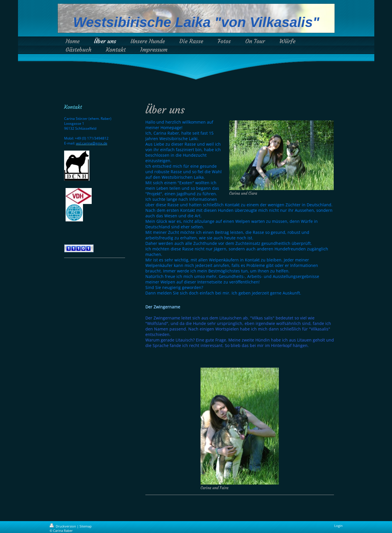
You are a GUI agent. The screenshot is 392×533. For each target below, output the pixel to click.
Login (338, 526)
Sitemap (86, 526)
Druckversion (63, 526)
